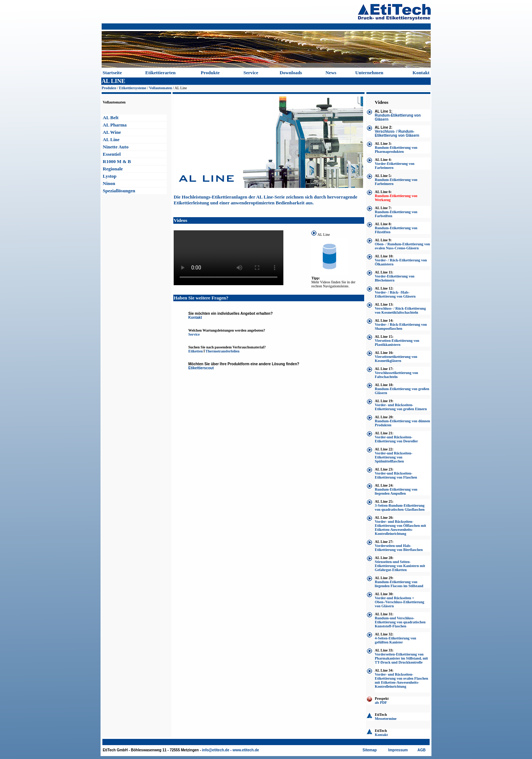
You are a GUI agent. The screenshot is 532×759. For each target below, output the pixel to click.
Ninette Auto (116, 147)
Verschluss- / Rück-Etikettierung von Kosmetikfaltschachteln (400, 310)
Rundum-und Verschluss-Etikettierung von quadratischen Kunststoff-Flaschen (400, 622)
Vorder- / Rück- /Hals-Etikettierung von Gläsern (395, 294)
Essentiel (112, 154)
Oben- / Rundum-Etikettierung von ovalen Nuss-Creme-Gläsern (402, 246)
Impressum (398, 750)
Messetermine (386, 719)
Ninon (109, 183)
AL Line (111, 139)
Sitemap (370, 750)
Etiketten (195, 351)
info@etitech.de (216, 750)
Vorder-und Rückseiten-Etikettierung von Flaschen (396, 475)
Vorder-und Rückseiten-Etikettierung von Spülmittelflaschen (394, 457)
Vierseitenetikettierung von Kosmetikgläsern (396, 359)
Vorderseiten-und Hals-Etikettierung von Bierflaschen (399, 548)
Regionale (113, 169)
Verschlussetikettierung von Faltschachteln (396, 375)
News (331, 73)
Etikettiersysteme (133, 88)
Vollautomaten (161, 88)
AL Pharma (115, 125)
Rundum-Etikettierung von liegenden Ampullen (396, 491)
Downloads (291, 73)
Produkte (210, 73)
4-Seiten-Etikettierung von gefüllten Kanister (395, 640)
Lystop (110, 176)
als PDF (381, 703)
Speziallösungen (119, 191)
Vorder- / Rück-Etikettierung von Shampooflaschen (401, 326)
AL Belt (111, 118)
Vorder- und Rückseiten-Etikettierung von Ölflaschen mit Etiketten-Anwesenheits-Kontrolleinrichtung (400, 528)
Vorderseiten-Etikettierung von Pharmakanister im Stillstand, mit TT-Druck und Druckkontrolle (401, 658)
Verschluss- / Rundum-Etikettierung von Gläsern (397, 133)
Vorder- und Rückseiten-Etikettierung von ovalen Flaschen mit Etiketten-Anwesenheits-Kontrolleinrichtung (401, 680)
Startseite (112, 73)
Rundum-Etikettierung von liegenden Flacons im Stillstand (399, 584)
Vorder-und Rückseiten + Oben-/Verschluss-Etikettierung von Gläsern (399, 602)
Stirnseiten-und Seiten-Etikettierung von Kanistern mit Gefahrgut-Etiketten (400, 566)
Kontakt (421, 73)
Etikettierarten (160, 73)
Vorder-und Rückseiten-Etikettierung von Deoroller (396, 439)
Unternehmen (369, 73)
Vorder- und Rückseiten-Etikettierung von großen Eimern (401, 407)
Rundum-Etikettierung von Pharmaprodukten (396, 150)
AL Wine (112, 132)
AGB (422, 750)
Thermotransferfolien (222, 351)
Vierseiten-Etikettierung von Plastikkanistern (397, 343)
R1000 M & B (117, 161)
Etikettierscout (201, 368)
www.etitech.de (246, 750)
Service (251, 73)
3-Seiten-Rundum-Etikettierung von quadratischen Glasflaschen (400, 507)
